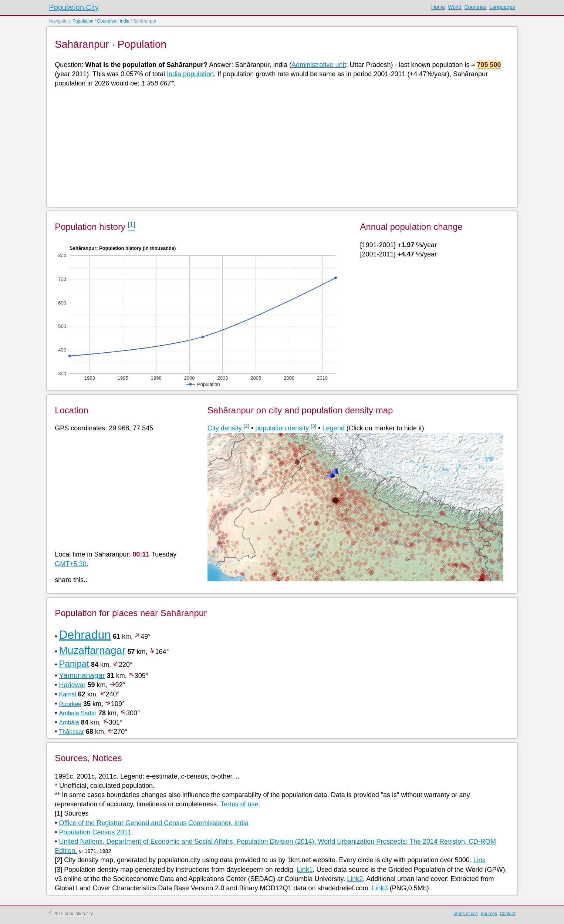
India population (190, 74)
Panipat (74, 664)
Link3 (380, 888)
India (125, 21)
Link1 (305, 870)
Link (479, 860)
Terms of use (239, 804)
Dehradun (85, 635)
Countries (475, 7)
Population (83, 21)
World (455, 7)
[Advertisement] (277, 147)
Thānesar (71, 732)
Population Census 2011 (95, 832)
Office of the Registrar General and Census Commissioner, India (154, 823)
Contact (507, 914)
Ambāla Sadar (77, 713)
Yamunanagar (82, 675)
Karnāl (67, 694)
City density (225, 428)
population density (282, 428)
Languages (502, 7)
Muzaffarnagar (92, 650)
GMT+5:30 (71, 564)
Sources (489, 914)
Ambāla (69, 723)
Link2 (355, 879)
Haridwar (72, 685)
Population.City (74, 7)
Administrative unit (319, 65)
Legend (334, 428)
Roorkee (70, 704)
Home (438, 7)
